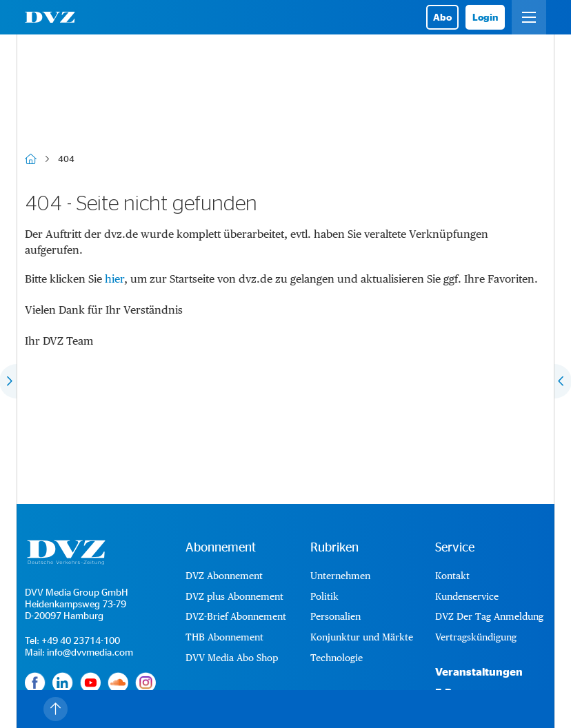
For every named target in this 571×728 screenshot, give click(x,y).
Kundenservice (467, 596)
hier (114, 279)
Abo (442, 17)
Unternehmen (340, 576)
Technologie (337, 658)
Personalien (335, 616)
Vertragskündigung (476, 637)
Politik (324, 596)
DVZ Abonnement (224, 576)
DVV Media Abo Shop (232, 658)
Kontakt (452, 576)
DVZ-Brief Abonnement (236, 616)
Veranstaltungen (479, 671)
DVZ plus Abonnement (234, 596)
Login (485, 17)
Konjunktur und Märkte (362, 637)
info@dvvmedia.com (90, 652)
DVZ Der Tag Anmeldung (489, 616)
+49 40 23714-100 (81, 640)
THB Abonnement (224, 637)
